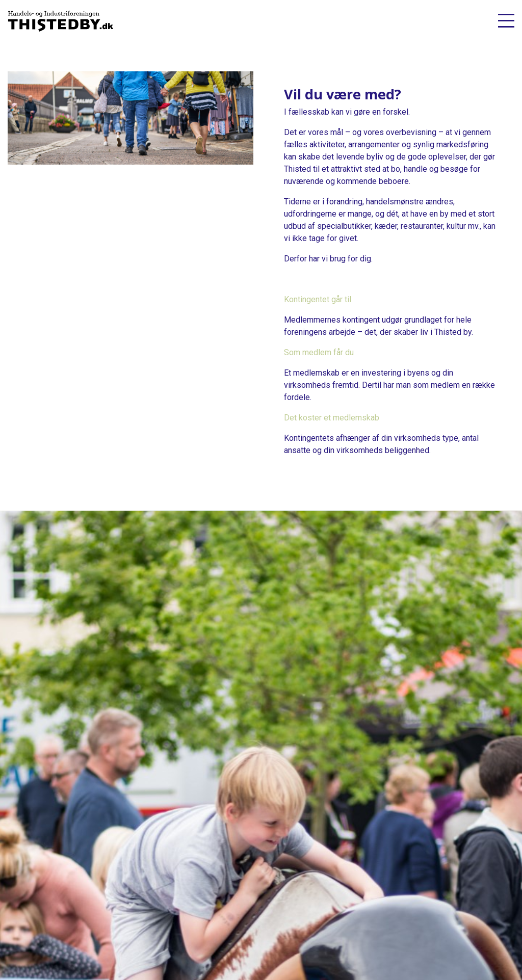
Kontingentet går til (318, 299)
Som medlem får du (319, 352)
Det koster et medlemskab (332, 418)
